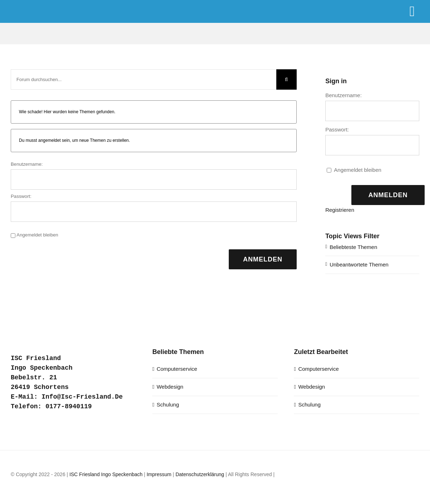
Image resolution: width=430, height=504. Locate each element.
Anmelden (263, 259)
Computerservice (177, 369)
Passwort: (21, 196)
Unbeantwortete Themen (359, 265)
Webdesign (170, 387)
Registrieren (340, 210)
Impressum (159, 474)
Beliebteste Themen (353, 247)
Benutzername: (27, 164)
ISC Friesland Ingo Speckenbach (106, 474)
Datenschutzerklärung (200, 474)
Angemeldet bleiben (37, 235)
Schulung (168, 405)
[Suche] (286, 79)
